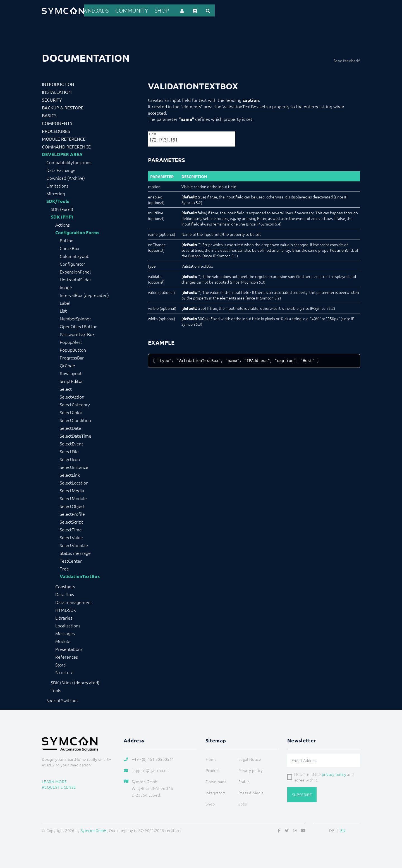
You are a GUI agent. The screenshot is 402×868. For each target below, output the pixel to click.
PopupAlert (71, 341)
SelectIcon (70, 458)
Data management (74, 601)
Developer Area (62, 154)
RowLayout (71, 372)
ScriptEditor (71, 380)
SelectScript (71, 521)
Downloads (255, 10)
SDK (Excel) (62, 208)
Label (65, 302)
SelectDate (70, 427)
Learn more (54, 780)
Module (63, 640)
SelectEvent (71, 443)
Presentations (69, 648)
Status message (75, 552)
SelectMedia (72, 490)
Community (286, 10)
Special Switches (62, 699)
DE (332, 829)
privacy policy (334, 773)
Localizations (68, 625)
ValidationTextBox (80, 576)
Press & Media (251, 792)
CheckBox (70, 247)
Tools (56, 689)
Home (144, 10)
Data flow (65, 593)
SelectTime (71, 529)
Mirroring (56, 193)
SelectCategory (75, 404)
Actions (63, 224)
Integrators (224, 10)
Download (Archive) (66, 177)
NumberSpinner (75, 318)
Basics (49, 114)
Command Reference (66, 146)
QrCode (67, 365)
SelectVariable (74, 544)
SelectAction (72, 396)
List (63, 310)
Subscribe (302, 794)
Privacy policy (251, 769)
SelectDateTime (76, 435)
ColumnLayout (74, 255)
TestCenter (71, 560)
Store (61, 664)
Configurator (72, 263)
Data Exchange (61, 169)
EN (343, 829)
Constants (65, 586)
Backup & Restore (63, 107)
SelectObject (72, 505)
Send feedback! (347, 60)
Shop (309, 10)
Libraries (64, 617)
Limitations (57, 185)
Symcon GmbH (94, 829)
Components (57, 122)
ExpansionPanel (75, 271)
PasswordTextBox (77, 333)
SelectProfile (72, 513)
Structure (64, 672)
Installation (57, 91)
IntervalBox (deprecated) (84, 294)
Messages (65, 632)
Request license (59, 786)
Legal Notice (250, 758)
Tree (64, 568)
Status (244, 781)
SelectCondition (75, 419)
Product (166, 10)
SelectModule (73, 497)
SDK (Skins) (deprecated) (75, 682)
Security (52, 99)
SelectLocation (74, 482)
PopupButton (73, 349)
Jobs (243, 803)
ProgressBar (72, 357)
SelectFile (69, 450)
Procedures (56, 130)
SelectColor (71, 411)
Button (67, 239)
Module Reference (64, 138)
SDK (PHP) (62, 216)
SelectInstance (74, 466)
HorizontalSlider (76, 279)
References (193, 10)
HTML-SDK (66, 609)
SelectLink (70, 474)
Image (66, 286)
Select (66, 388)
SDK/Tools (58, 200)
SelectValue (71, 536)
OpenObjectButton (79, 325)
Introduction (58, 83)
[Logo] (63, 10)
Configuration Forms (77, 232)
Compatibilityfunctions (69, 161)
